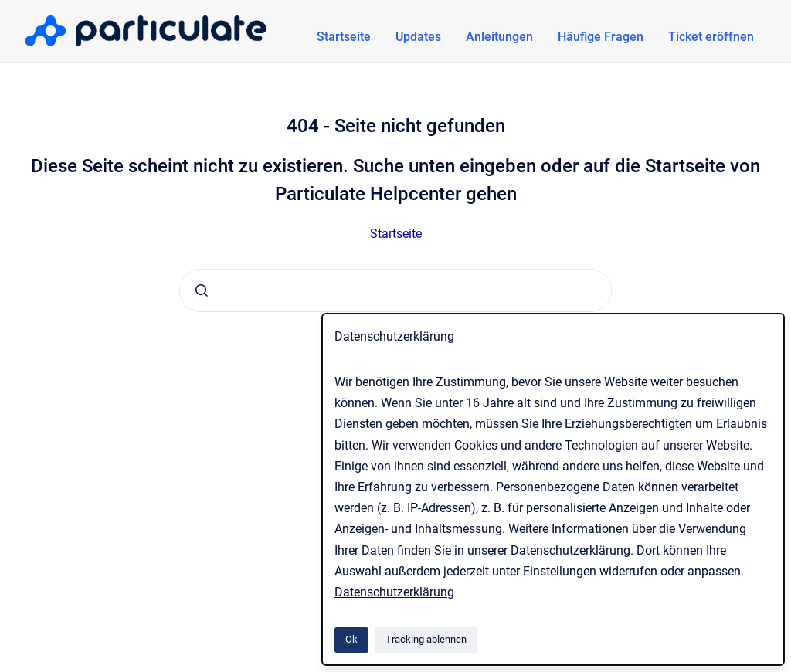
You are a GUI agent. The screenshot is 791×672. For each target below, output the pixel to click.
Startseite (344, 37)
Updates (418, 37)
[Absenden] (202, 290)
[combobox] (395, 290)
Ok (351, 639)
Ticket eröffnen (711, 37)
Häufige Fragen (601, 37)
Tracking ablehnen (426, 639)
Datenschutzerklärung (394, 592)
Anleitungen (499, 37)
